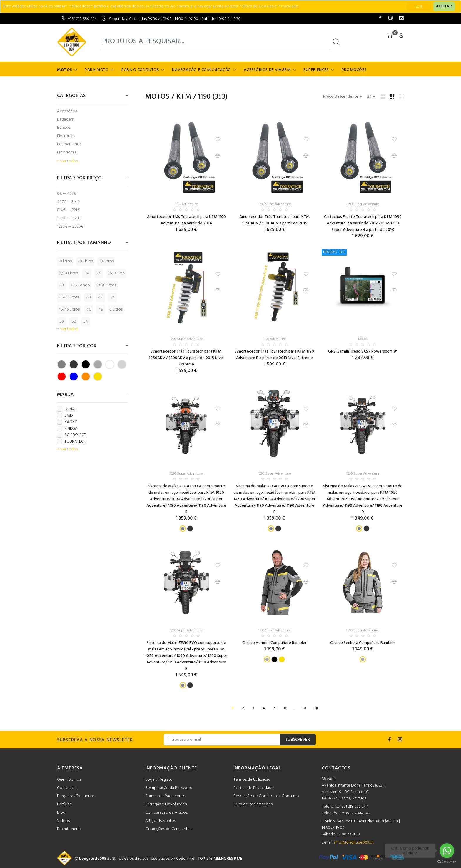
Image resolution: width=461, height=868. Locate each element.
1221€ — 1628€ (69, 218)
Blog (61, 813)
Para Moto (97, 70)
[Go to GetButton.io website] (447, 862)
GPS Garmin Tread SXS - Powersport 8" (363, 352)
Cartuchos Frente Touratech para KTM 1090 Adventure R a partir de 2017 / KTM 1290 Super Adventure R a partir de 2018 (363, 223)
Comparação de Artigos (166, 813)
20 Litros (85, 261)
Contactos (67, 788)
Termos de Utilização (252, 780)
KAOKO (67, 422)
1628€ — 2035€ (70, 226)
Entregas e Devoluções (166, 804)
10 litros (65, 261)
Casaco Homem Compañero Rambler (274, 643)
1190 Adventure (186, 204)
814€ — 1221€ (68, 210)
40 (88, 297)
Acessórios (67, 111)
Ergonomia (67, 152)
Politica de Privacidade (254, 788)
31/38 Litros (68, 273)
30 (304, 708)
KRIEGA (67, 429)
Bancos (64, 128)
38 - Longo (80, 285)
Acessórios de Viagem (267, 70)
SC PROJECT (72, 435)
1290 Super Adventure (274, 204)
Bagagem (66, 120)
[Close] (444, 6)
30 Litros (106, 261)
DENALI (67, 409)
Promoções (354, 70)
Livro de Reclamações (253, 804)
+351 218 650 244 (82, 19)
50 (62, 322)
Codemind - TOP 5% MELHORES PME (209, 859)
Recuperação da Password (169, 788)
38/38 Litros (106, 285)
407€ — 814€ (68, 202)
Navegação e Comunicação (202, 70)
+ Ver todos (67, 161)
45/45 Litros (69, 309)
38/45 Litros (69, 297)
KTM (184, 97)
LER (419, 7)
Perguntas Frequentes (77, 796)
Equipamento (69, 144)
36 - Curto (116, 273)
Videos (63, 821)
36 (99, 273)
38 (62, 285)
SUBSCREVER (298, 740)
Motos (65, 70)
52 (74, 322)
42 (100, 297)
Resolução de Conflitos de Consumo (266, 796)
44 (113, 297)
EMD (65, 416)
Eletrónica (66, 136)
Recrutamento (70, 829)
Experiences (316, 70)
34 (87, 273)
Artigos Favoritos (161, 821)
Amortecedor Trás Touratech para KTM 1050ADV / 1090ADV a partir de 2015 (274, 220)
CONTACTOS (336, 768)
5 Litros (116, 309)
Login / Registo (159, 780)
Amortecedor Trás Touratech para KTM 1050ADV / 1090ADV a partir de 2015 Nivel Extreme (186, 358)
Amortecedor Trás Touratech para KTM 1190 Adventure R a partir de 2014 (186, 220)
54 (86, 322)
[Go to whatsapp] (447, 851)
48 (101, 309)
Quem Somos (69, 780)
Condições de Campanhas (169, 829)
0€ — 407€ (66, 194)
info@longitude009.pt (354, 843)
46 (89, 309)
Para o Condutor (140, 70)
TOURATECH (72, 442)
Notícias (64, 804)
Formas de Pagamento (165, 796)
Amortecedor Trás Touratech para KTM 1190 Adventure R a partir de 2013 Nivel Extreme (275, 355)
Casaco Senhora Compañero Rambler (363, 643)
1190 (204, 97)
